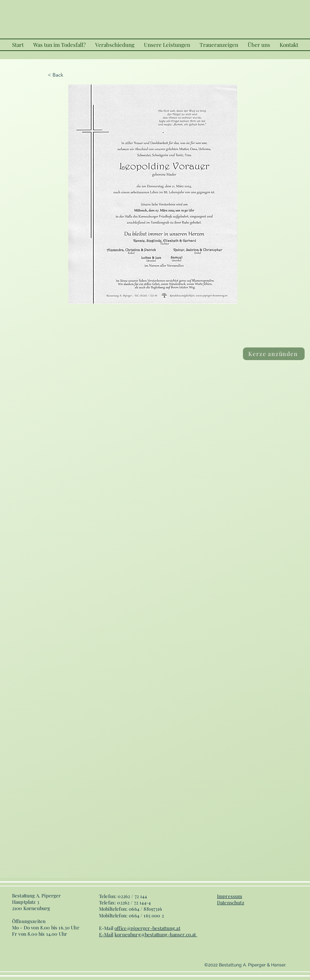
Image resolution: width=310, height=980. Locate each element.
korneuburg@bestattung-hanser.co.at (155, 934)
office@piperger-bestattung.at (147, 928)
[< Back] (69, 75)
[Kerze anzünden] (274, 354)
